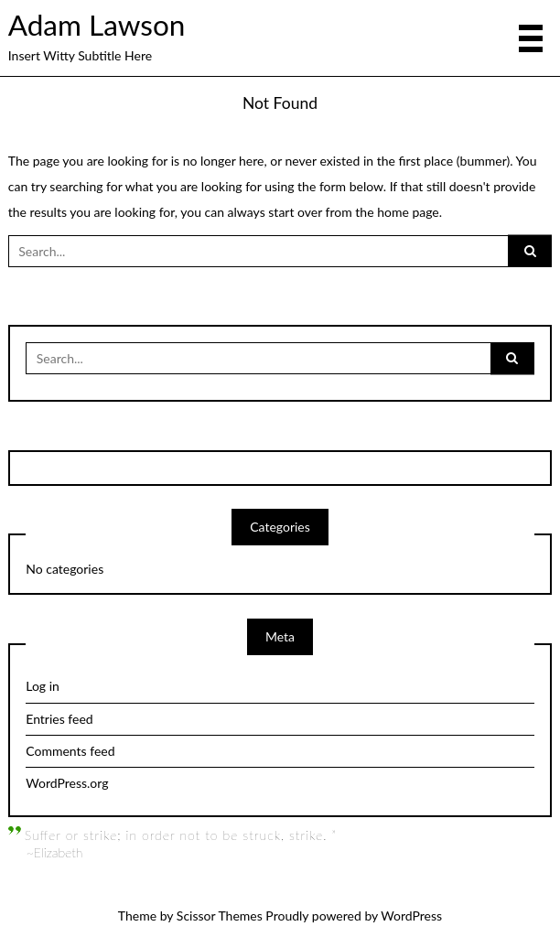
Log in (43, 686)
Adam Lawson (97, 25)
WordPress (411, 916)
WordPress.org (67, 783)
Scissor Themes (220, 916)
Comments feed (70, 751)
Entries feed (59, 719)
